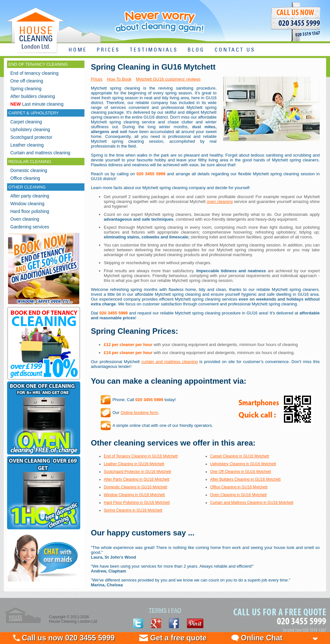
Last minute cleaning (37, 104)
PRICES (108, 50)
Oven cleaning (25, 219)
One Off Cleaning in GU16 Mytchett (241, 472)
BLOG (196, 50)
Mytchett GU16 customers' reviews (168, 79)
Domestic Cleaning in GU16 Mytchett (136, 487)
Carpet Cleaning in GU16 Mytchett (240, 456)
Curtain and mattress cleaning (40, 153)
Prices (97, 79)
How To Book (119, 79)
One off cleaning (27, 81)
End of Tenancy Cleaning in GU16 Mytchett (141, 456)
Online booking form (139, 413)
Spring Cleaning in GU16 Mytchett (133, 510)
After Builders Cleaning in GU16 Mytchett (245, 479)
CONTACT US (235, 50)
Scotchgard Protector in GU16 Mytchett (137, 472)
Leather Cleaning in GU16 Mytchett (134, 464)
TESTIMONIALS (154, 50)
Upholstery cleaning (30, 130)
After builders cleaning (33, 96)
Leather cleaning (27, 145)
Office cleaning (25, 178)
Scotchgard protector (31, 137)
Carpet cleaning (26, 122)
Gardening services (30, 227)
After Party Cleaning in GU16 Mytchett (136, 479)
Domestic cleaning (29, 170)
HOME (78, 50)
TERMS (158, 610)
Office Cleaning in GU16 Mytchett (239, 487)
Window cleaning (27, 204)
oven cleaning (219, 202)
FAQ (176, 610)
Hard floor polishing (30, 211)
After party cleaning (30, 196)
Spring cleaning (26, 89)
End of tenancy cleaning (34, 73)
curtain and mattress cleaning (170, 362)
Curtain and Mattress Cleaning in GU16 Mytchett (252, 503)
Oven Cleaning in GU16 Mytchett (238, 495)
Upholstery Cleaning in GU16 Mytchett (243, 464)
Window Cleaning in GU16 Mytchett (134, 495)
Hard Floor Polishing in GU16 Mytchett (137, 503)
